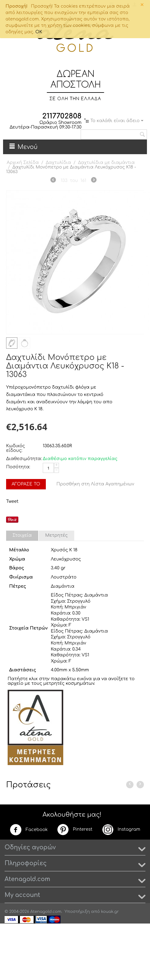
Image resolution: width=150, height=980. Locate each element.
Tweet (12, 501)
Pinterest (75, 829)
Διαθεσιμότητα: (23, 459)
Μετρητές (57, 535)
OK (39, 32)
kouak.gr (110, 912)
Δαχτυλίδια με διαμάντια (106, 163)
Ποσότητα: (18, 467)
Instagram (121, 829)
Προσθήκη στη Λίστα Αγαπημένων (95, 484)
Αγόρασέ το (26, 484)
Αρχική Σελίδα (23, 163)
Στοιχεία (22, 535)
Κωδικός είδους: (16, 448)
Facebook (29, 830)
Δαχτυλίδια (59, 163)
